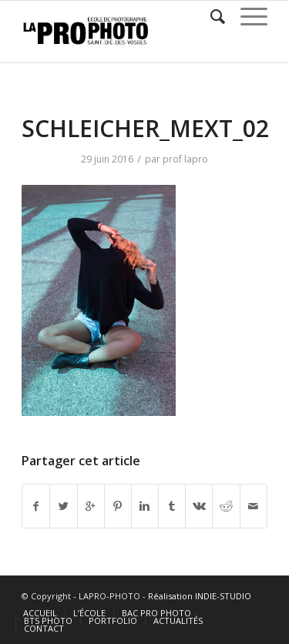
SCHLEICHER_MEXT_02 (145, 128)
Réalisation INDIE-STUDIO (200, 596)
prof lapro (185, 159)
